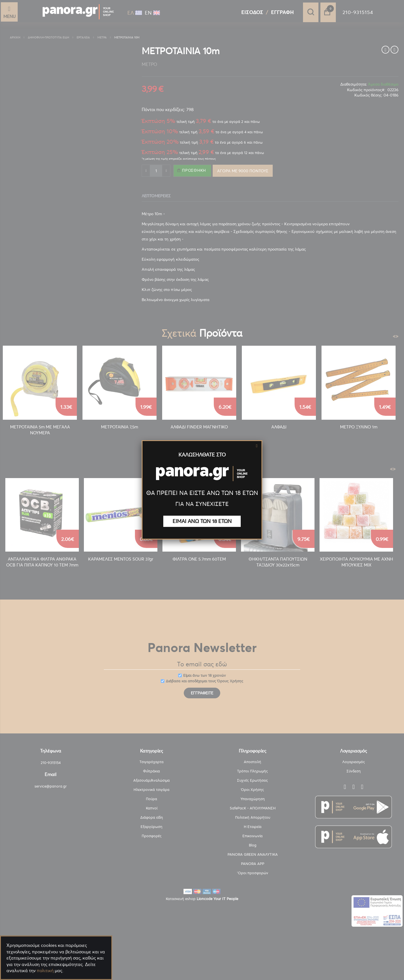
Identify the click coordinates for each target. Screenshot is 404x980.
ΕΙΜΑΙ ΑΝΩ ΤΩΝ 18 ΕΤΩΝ (202, 521)
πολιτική (45, 970)
